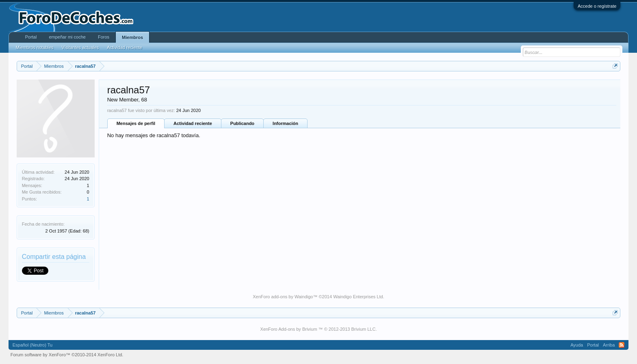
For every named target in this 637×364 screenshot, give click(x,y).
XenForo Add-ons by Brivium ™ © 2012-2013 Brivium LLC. (319, 329)
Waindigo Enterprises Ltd (358, 297)
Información (285, 123)
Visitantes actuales (80, 47)
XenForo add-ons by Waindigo (283, 297)
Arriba (609, 345)
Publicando (242, 123)
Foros (104, 37)
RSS (622, 345)
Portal (31, 37)
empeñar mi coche (67, 37)
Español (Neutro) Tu (32, 345)
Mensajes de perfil (136, 123)
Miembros (132, 37)
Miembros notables (35, 47)
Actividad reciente (193, 123)
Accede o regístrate (597, 6)
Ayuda (577, 345)
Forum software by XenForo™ (67, 355)
